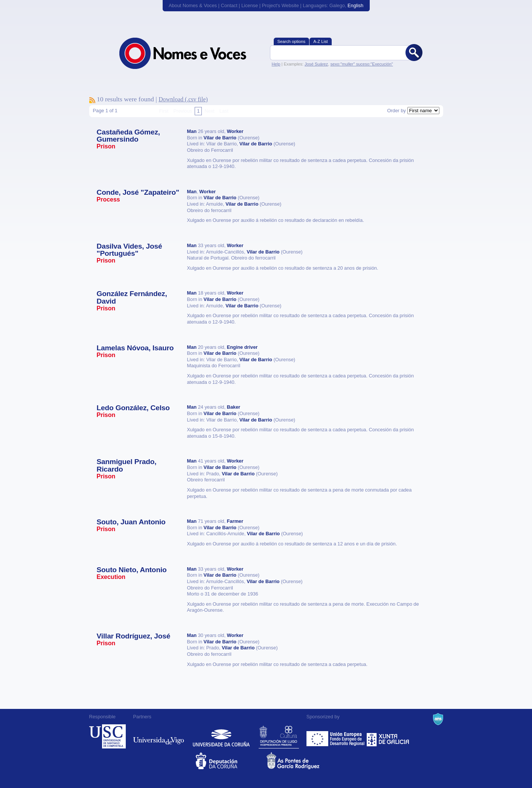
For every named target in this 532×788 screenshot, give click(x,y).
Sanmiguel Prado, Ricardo (127, 465)
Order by (396, 111)
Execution (111, 577)
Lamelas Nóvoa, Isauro (135, 348)
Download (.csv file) (183, 99)
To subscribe (92, 100)
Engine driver (242, 347)
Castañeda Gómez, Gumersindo (128, 136)
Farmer (235, 521)
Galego (337, 5)
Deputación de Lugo (279, 736)
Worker (235, 131)
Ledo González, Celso (133, 408)
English (355, 5)
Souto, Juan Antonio (131, 522)
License (250, 5)
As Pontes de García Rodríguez (301, 761)
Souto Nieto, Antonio (132, 570)
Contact (229, 5)
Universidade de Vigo (159, 736)
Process (108, 199)
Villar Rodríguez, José (134, 636)
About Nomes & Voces (193, 5)
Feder (336, 736)
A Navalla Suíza (438, 719)
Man (192, 131)
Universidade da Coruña (221, 736)
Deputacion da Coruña (231, 761)
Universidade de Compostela (107, 736)
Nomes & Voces (191, 53)
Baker (234, 407)
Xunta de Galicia (388, 736)
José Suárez (316, 64)
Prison (106, 146)
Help (276, 64)
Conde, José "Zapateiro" (138, 192)
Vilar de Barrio (220, 138)
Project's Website (280, 5)
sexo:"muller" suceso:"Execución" (361, 64)
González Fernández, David (132, 297)
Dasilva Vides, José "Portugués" (130, 250)
